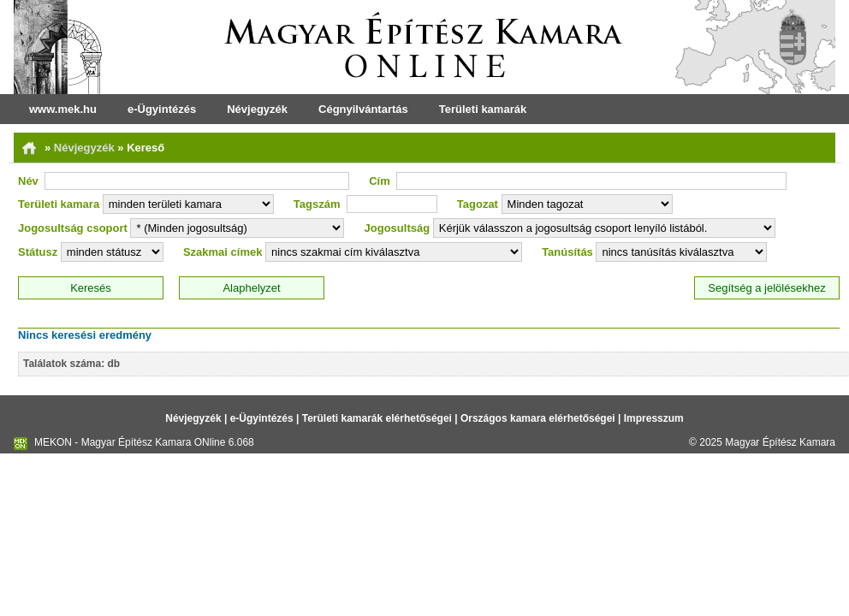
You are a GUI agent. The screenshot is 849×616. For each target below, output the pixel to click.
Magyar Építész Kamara (780, 442)
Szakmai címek (223, 252)
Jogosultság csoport (73, 228)
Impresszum (654, 418)
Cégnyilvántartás (363, 109)
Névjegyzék (257, 109)
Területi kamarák (483, 109)
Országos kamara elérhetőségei (538, 418)
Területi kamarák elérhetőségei (377, 418)
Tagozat (478, 204)
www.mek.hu (63, 109)
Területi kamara (59, 204)
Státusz (38, 252)
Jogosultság (398, 228)
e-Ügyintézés (162, 109)
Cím (380, 181)
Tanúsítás (567, 252)
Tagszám (317, 204)
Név (28, 181)
